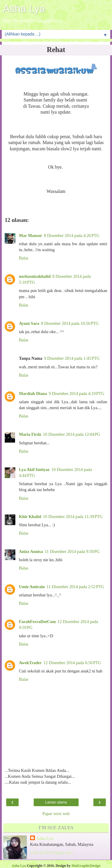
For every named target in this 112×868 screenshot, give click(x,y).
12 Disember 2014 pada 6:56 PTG (72, 663)
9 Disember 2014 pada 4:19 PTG (77, 393)
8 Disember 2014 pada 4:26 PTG (72, 235)
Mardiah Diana (33, 393)
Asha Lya (24, 9)
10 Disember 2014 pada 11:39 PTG (73, 517)
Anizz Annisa (31, 551)
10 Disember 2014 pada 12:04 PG (72, 434)
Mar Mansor (30, 235)
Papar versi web (56, 814)
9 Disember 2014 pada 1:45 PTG (72, 358)
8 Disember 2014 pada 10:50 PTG (70, 323)
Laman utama (56, 802)
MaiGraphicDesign (86, 866)
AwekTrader (30, 663)
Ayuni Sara (29, 323)
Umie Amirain (32, 587)
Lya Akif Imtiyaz (34, 470)
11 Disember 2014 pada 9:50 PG (72, 551)
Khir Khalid (30, 517)
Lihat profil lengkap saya (51, 852)
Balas (24, 258)
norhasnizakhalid (35, 276)
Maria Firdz (30, 434)
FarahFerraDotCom (37, 622)
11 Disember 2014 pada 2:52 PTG (76, 587)
